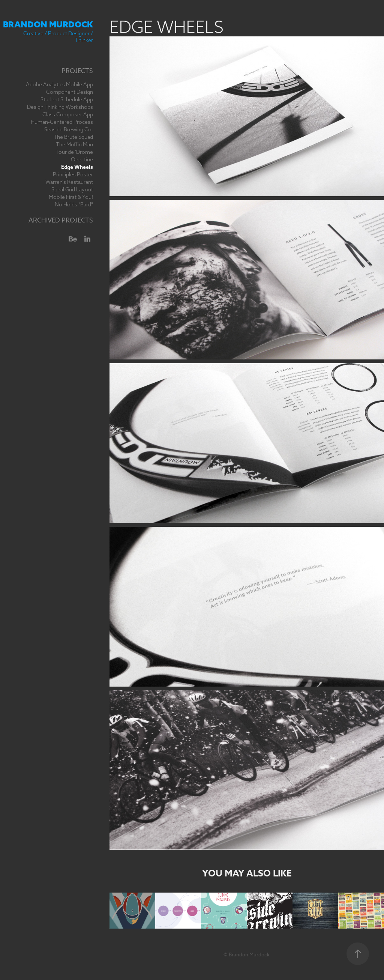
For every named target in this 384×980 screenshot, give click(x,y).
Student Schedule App (67, 99)
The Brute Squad (73, 137)
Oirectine (82, 159)
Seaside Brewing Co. (69, 129)
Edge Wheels (77, 167)
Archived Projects (61, 220)
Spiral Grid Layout (72, 189)
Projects (77, 71)
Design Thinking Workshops (60, 107)
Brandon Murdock (48, 24)
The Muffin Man (74, 144)
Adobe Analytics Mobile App (59, 84)
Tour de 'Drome (74, 152)
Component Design (70, 92)
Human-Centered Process (62, 122)
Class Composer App (68, 114)
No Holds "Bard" (74, 204)
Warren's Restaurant (69, 182)
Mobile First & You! (71, 197)
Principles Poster (73, 174)
